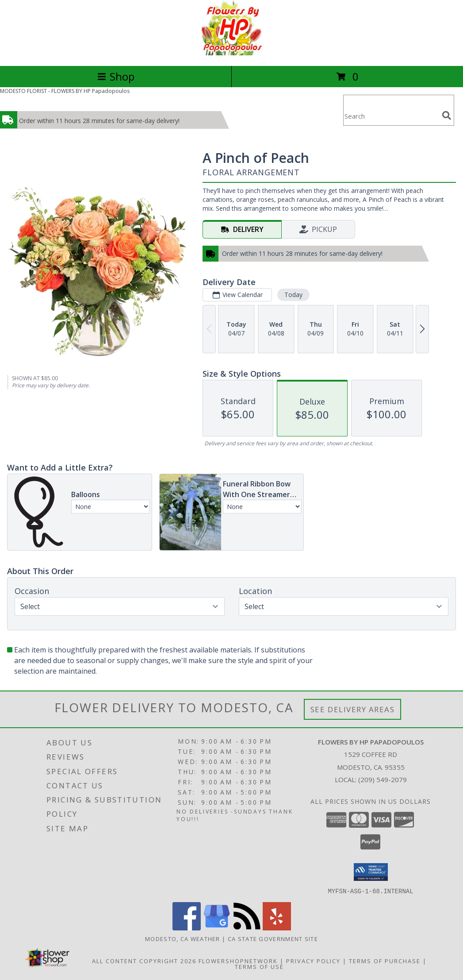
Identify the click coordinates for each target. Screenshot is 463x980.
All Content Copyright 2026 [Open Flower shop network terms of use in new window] (144, 961)
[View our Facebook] (187, 928)
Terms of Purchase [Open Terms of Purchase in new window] (385, 961)
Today (293, 295)
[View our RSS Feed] (247, 928)
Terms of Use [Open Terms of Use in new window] (259, 966)
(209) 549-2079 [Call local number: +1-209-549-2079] (383, 779)
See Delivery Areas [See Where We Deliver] (353, 709)
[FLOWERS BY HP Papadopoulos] (231, 53)
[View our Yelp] (277, 928)
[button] (371, 872)
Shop (116, 76)
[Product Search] (391, 116)
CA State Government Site (273, 938)
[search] (447, 116)
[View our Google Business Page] (217, 928)
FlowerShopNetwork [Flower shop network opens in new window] (238, 961)
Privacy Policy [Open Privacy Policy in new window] (313, 961)
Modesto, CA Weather (183, 938)
